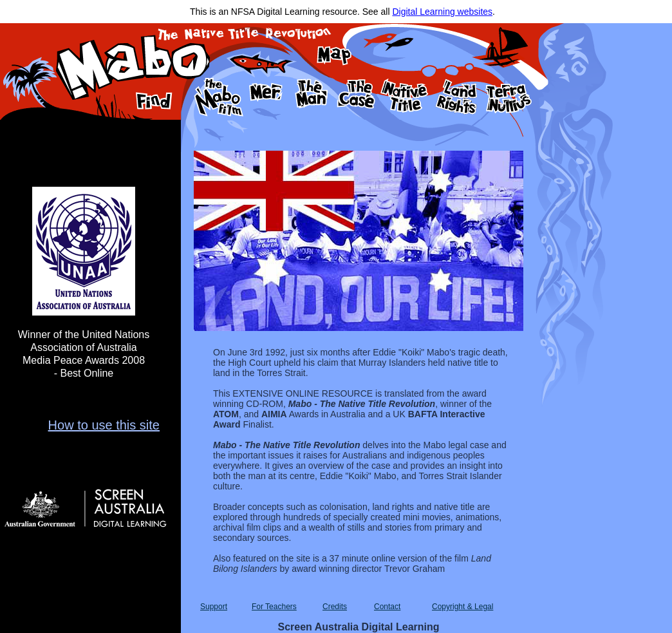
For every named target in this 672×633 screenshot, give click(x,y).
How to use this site (104, 425)
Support (214, 607)
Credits (335, 607)
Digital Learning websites (442, 12)
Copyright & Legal (462, 607)
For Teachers (274, 607)
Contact (387, 607)
